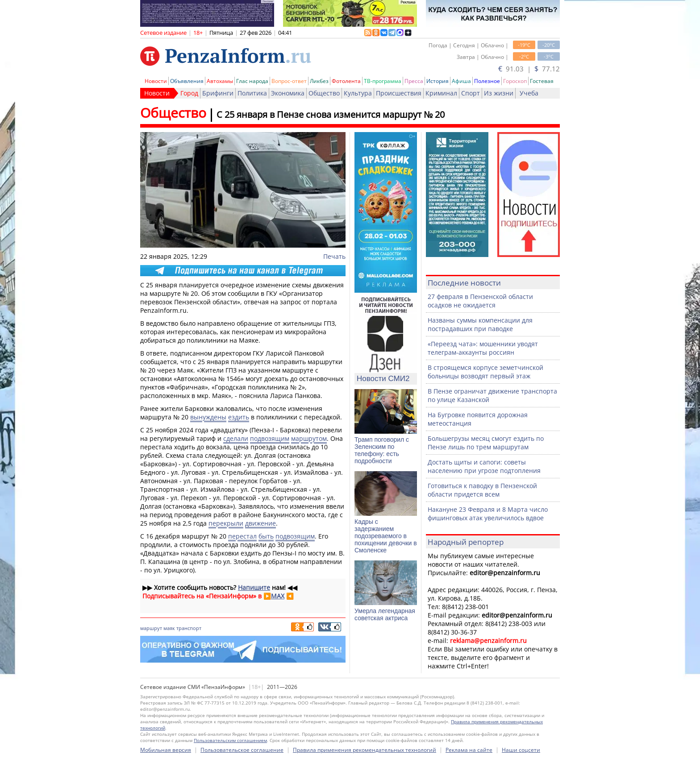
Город (189, 93)
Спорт (471, 93)
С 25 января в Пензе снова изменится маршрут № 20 (331, 114)
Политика (252, 93)
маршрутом (309, 438)
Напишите (254, 587)
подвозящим (270, 438)
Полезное (487, 81)
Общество (324, 93)
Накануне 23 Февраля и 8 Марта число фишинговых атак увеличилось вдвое (488, 514)
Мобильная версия (166, 750)
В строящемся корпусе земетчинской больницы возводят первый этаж (485, 372)
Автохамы (220, 81)
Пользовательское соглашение (242, 750)
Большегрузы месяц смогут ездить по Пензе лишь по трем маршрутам (486, 443)
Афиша (461, 81)
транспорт (189, 628)
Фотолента (346, 81)
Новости (156, 81)
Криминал (441, 93)
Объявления (187, 81)
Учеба (529, 93)
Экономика (288, 93)
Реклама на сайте (469, 750)
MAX (278, 596)
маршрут (151, 628)
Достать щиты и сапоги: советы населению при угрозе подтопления (484, 466)
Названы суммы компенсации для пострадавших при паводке (480, 324)
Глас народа (252, 81)
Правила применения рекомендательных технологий (365, 750)
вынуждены (208, 417)
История (437, 81)
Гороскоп (515, 81)
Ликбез (319, 81)
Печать (334, 256)
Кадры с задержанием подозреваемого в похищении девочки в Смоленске (386, 536)
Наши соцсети (521, 750)
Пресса (414, 81)
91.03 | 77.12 (529, 69)
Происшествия (399, 93)
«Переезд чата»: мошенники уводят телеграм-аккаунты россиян (483, 348)
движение (260, 523)
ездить (239, 417)
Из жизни (499, 93)
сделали (236, 438)
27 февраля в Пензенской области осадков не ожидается (480, 301)
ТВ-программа (383, 81)
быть (266, 536)
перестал (242, 536)
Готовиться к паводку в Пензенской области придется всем (482, 490)
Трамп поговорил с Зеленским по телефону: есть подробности (382, 450)
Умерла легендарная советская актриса (385, 614)
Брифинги (218, 93)
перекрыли (226, 523)
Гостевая (542, 81)
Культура (358, 93)
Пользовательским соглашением (230, 740)
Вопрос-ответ (289, 81)
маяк (169, 628)
